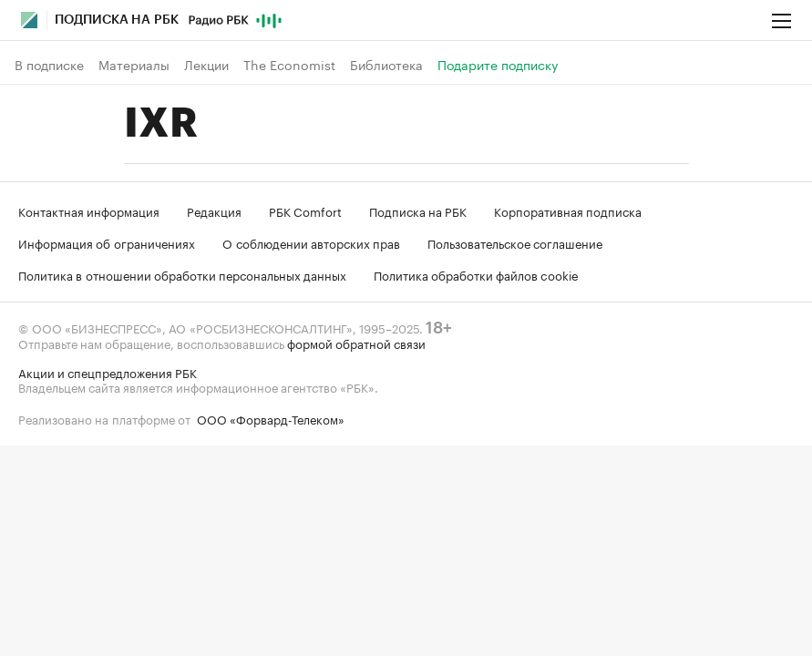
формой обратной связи (356, 343)
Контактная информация (89, 210)
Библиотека (386, 65)
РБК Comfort (305, 210)
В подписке (49, 65)
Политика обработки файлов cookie (476, 274)
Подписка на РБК (418, 210)
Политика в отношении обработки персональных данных (182, 274)
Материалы (134, 65)
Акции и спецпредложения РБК (108, 372)
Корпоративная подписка (568, 210)
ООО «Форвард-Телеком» (271, 418)
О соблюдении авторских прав (311, 242)
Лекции (206, 65)
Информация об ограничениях (107, 242)
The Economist (289, 65)
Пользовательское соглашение (515, 242)
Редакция (214, 210)
